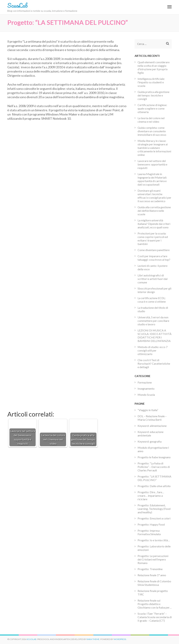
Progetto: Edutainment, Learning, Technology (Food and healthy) (154, 509)
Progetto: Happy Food (151, 524)
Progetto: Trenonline (150, 569)
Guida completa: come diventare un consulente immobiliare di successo (152, 131)
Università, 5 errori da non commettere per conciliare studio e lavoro (153, 321)
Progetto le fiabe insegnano (154, 457)
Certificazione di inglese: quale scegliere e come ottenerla (152, 108)
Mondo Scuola (146, 395)
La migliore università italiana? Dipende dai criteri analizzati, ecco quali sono (154, 224)
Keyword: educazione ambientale (151, 434)
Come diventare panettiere (154, 250)
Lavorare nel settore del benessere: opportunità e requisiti (152, 164)
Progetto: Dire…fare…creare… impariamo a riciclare (151, 496)
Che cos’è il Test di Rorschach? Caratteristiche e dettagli (154, 363)
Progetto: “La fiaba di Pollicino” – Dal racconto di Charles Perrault (154, 467)
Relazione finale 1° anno (152, 575)
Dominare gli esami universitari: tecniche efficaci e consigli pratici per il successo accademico (154, 196)
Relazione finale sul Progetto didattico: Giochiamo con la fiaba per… (155, 604)
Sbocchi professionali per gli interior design (154, 290)
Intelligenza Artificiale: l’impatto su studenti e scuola (151, 82)
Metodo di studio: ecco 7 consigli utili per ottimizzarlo (153, 350)
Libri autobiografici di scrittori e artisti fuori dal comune (153, 279)
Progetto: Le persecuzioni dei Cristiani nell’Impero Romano (153, 559)
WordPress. (120, 639)
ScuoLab (18, 5)
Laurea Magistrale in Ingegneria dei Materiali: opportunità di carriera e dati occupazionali (152, 179)
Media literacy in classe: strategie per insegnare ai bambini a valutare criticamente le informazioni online (154, 148)
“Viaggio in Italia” (148, 410)
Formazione (145, 382)
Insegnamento (146, 388)
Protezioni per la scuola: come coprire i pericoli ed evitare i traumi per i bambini (153, 239)
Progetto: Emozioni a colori (154, 518)
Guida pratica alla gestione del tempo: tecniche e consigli (153, 95)
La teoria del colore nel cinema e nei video (151, 120)
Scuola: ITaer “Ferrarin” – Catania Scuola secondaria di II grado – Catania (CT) (155, 617)
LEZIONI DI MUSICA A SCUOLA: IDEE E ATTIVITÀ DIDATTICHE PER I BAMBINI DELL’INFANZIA (155, 336)
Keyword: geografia (150, 441)
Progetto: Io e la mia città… (154, 540)
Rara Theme (93, 639)
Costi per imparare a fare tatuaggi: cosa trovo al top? (154, 258)
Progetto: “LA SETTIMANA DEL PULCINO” (154, 478)
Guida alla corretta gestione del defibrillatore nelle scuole (154, 211)
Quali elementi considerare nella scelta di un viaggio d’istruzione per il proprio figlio (154, 67)
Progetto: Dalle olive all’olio (154, 486)
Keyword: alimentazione (152, 426)
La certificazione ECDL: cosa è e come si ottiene (152, 300)
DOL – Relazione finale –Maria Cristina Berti (152, 418)
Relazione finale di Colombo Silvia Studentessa (154, 583)
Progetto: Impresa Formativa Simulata (149, 532)
